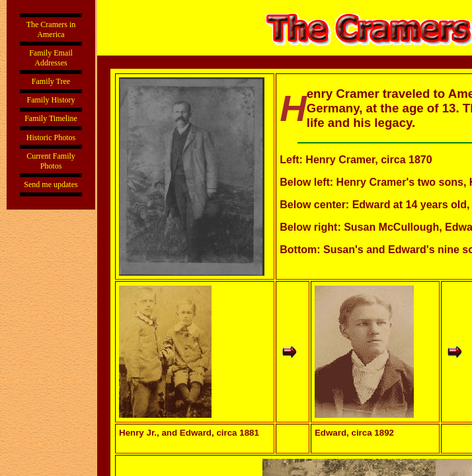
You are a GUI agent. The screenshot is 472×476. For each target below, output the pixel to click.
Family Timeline (51, 118)
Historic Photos (51, 138)
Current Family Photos (51, 161)
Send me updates (51, 184)
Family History (51, 100)
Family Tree (51, 81)
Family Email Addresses (51, 58)
